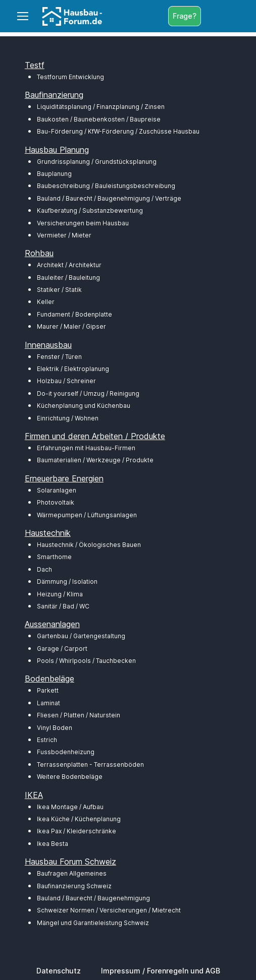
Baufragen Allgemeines (72, 873)
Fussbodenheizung (66, 752)
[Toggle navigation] (22, 16)
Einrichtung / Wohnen (68, 418)
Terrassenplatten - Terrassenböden (90, 764)
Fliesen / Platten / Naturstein (79, 715)
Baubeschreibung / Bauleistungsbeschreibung (106, 186)
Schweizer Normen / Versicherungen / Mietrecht (109, 910)
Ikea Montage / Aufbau (70, 807)
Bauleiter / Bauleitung (68, 278)
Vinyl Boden (55, 728)
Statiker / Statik (59, 290)
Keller (46, 302)
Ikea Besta (53, 844)
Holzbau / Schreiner (66, 381)
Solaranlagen (57, 490)
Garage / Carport (62, 649)
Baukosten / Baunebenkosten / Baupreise (99, 119)
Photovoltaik (56, 502)
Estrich (47, 740)
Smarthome (54, 557)
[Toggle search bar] (211, 16)
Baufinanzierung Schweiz (74, 886)
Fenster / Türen (59, 357)
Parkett (48, 690)
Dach (44, 569)
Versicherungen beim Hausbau (83, 223)
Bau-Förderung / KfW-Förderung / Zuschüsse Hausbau (118, 131)
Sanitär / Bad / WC (63, 606)
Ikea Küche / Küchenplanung (79, 819)
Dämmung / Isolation (67, 581)
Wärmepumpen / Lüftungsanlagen (87, 515)
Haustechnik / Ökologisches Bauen (89, 545)
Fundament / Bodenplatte (74, 314)
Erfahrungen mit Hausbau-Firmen (86, 448)
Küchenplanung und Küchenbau (84, 406)
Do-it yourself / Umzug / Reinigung (88, 393)
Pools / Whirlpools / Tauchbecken (86, 661)
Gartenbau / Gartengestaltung (81, 636)
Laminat (48, 703)
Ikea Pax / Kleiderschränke (76, 831)
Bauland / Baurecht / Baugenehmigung (93, 898)
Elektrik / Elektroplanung (73, 369)
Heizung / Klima (60, 594)
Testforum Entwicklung (70, 77)
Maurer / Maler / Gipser (71, 326)
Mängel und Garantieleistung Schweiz (93, 923)
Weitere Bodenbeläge (70, 777)
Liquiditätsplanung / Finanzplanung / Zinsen (101, 107)
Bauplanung (54, 174)
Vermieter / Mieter (64, 235)
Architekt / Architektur (69, 265)
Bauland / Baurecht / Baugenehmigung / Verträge (109, 198)
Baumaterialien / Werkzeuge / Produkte (95, 460)
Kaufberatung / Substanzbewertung (90, 210)
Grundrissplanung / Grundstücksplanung (97, 162)
